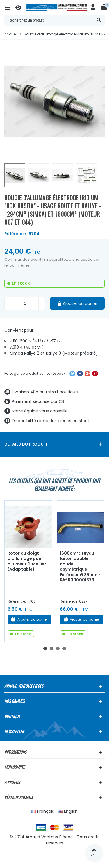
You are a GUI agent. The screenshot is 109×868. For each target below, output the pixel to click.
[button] (45, 649)
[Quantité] (25, 303)
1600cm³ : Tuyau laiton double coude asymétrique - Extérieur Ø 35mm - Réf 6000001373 (80, 567)
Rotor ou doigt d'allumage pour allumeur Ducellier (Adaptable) (27, 561)
